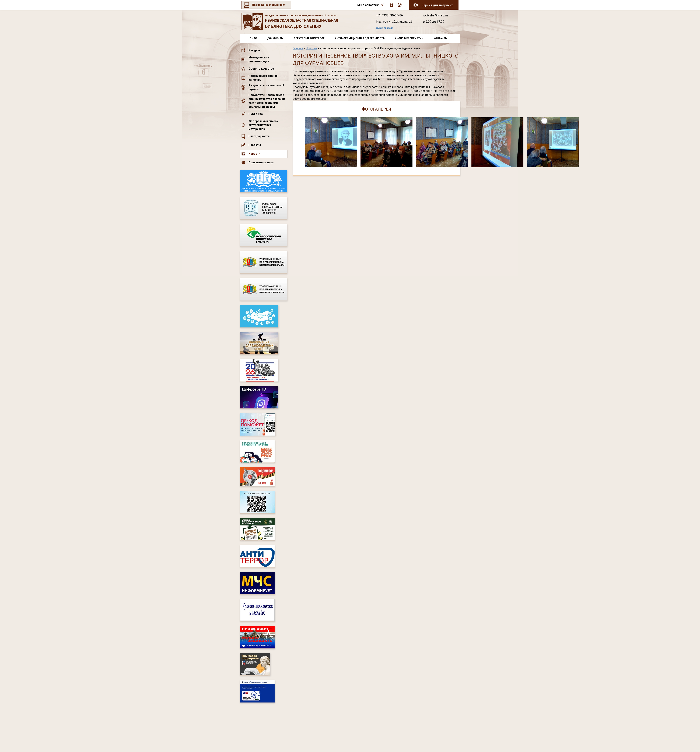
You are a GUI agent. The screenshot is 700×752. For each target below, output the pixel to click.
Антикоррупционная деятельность (360, 38)
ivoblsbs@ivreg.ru (435, 15)
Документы (275, 38)
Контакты (440, 38)
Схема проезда (385, 28)
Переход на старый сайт (269, 5)
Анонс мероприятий (409, 38)
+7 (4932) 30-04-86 (390, 15)
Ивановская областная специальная (304, 22)
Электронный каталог (309, 38)
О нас (253, 38)
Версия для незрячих (437, 5)
